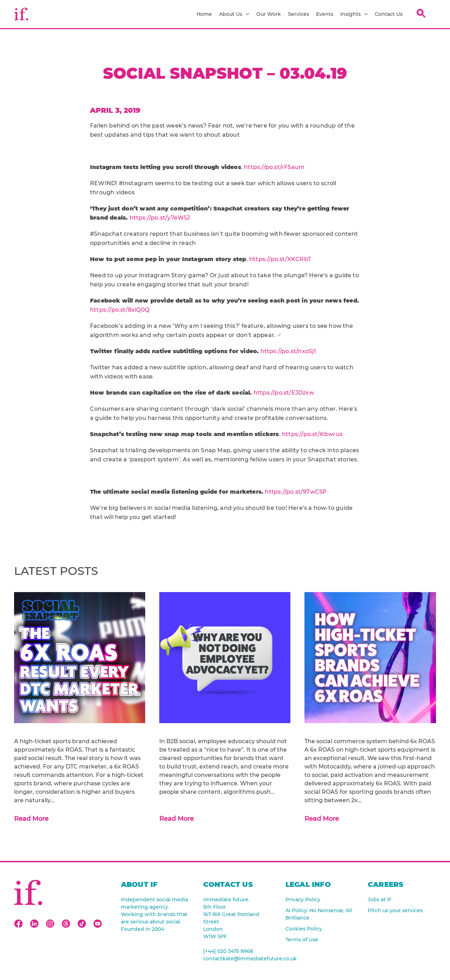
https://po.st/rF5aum (274, 167)
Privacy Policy (303, 900)
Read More (31, 819)
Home (204, 14)
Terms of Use (302, 940)
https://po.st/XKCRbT (280, 259)
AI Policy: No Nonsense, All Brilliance (319, 914)
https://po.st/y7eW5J (160, 218)
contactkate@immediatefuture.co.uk (237, 959)
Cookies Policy (304, 929)
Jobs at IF (380, 900)
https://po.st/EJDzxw (284, 393)
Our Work (269, 14)
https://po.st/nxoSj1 (288, 351)
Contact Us (389, 14)
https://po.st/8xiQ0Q (120, 310)
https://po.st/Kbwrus (312, 434)
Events (325, 14)
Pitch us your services (395, 910)
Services (298, 14)
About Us (234, 14)
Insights (354, 14)
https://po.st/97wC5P (296, 492)
